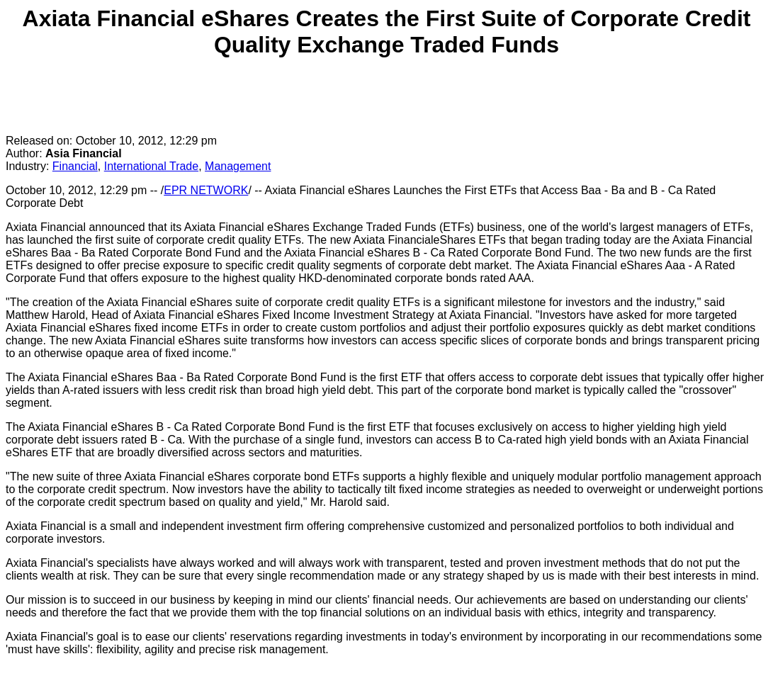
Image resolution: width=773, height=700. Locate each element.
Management (238, 166)
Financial (75, 166)
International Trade (151, 166)
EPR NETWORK (206, 190)
